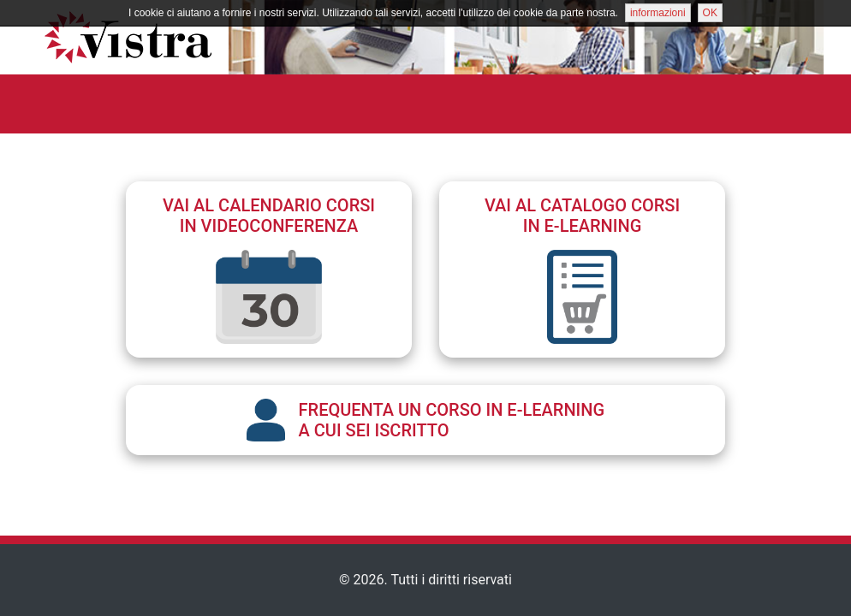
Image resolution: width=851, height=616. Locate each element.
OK (710, 13)
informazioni (658, 13)
